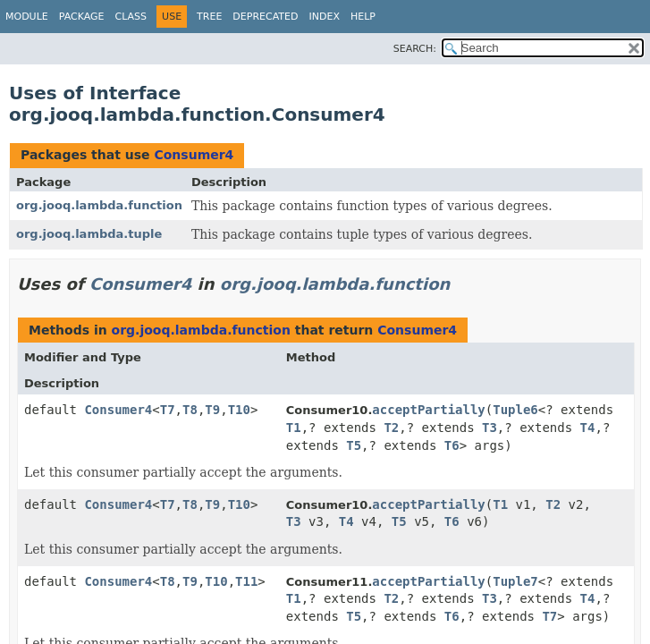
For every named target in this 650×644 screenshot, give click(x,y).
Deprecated (265, 17)
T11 (246, 581)
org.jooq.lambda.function (99, 205)
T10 (239, 410)
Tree (209, 17)
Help (363, 17)
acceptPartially (428, 410)
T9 (212, 410)
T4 (588, 428)
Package (82, 17)
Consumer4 (194, 155)
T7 (168, 410)
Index (324, 17)
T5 (354, 445)
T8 (190, 410)
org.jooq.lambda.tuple (89, 234)
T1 (294, 428)
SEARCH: (415, 49)
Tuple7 (515, 581)
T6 (452, 445)
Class (131, 17)
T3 (490, 428)
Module (27, 17)
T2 (391, 428)
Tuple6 (515, 410)
